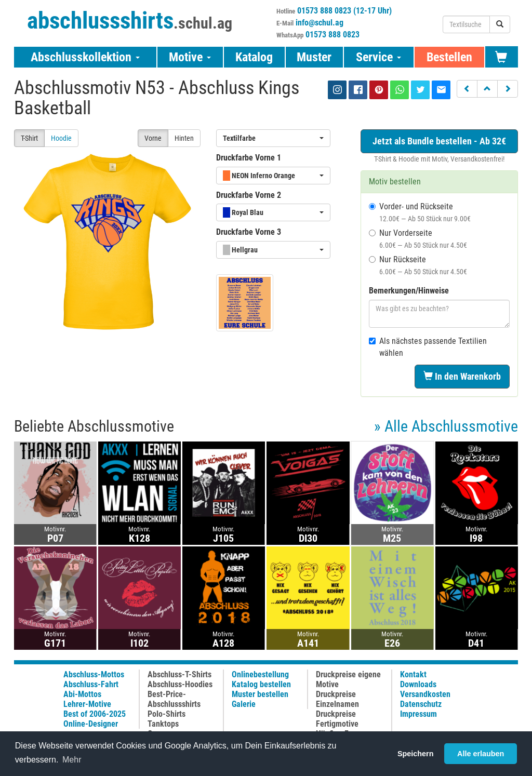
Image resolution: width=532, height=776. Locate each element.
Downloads (418, 684)
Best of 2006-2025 (95, 714)
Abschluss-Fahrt (91, 684)
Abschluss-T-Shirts (179, 674)
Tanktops (163, 724)
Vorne (153, 138)
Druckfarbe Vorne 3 (249, 232)
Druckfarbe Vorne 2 (249, 195)
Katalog (254, 57)
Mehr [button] (72, 760)
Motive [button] (190, 57)
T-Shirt (29, 138)
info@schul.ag (320, 23)
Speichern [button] (416, 754)
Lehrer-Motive (87, 704)
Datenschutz (421, 704)
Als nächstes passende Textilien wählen (428, 347)
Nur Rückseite (418, 265)
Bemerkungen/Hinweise (409, 291)
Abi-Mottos (82, 694)
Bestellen (449, 57)
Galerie (244, 704)
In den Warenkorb (462, 376)
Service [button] (378, 57)
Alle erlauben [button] (481, 754)
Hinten (184, 138)
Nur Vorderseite (418, 239)
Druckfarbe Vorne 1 (249, 158)
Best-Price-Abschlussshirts (174, 699)
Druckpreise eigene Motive (348, 679)
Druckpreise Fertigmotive (337, 719)
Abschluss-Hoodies (180, 684)
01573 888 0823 (332, 35)
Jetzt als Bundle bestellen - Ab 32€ (439, 141)
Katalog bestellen (261, 684)
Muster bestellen (260, 694)
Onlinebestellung (260, 674)
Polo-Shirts (167, 714)
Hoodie (61, 138)
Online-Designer (91, 724)
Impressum (418, 714)
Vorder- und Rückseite (420, 212)
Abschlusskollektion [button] (85, 57)
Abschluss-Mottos (94, 674)
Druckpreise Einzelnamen (337, 699)
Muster (314, 57)
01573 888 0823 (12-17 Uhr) (344, 11)
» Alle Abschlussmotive (446, 426)
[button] (467, 89)
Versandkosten (425, 694)
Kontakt (413, 674)
